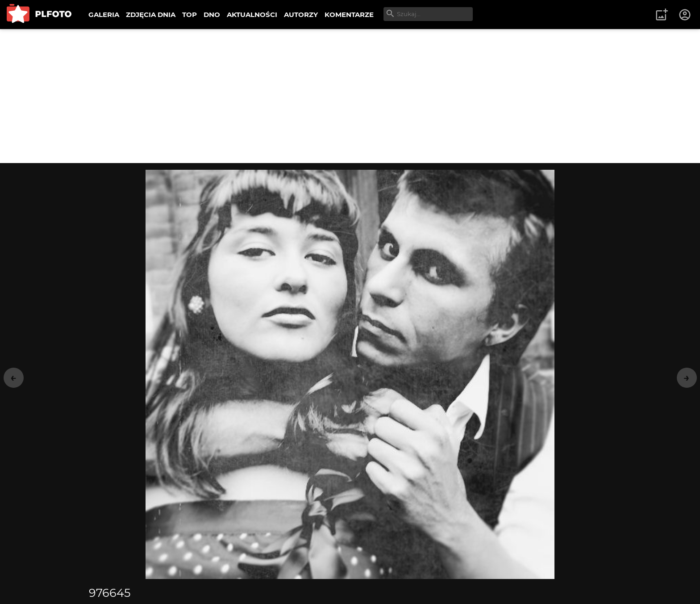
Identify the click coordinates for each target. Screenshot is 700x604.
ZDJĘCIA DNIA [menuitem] (151, 15)
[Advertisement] (350, 96)
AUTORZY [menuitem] (301, 15)
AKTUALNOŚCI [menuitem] (252, 15)
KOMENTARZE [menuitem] (349, 15)
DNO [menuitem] (212, 15)
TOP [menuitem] (190, 15)
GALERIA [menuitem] (104, 15)
